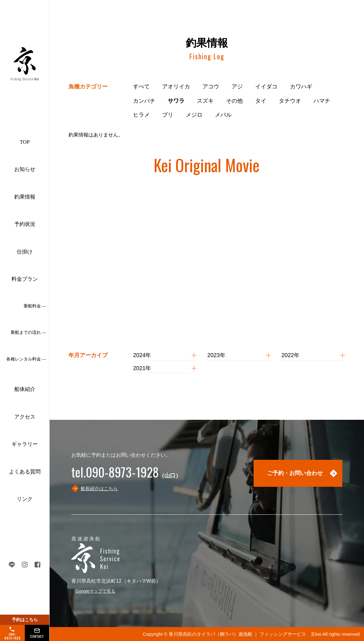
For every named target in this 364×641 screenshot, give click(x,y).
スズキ (205, 101)
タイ (261, 101)
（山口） (126, 476)
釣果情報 (25, 197)
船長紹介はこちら (99, 489)
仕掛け (25, 252)
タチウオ (290, 101)
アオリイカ (176, 87)
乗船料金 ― (35, 306)
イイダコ (266, 87)
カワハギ (301, 87)
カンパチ (144, 101)
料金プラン (25, 279)
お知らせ (25, 169)
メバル (223, 115)
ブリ (168, 115)
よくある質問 (25, 472)
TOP (25, 142)
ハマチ (322, 101)
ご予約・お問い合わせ (295, 473)
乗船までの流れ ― (29, 332)
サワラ (176, 101)
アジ (237, 87)
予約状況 (25, 224)
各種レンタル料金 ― (26, 359)
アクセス (25, 417)
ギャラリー (25, 444)
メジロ (194, 115)
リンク (25, 499)
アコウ (211, 87)
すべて (141, 87)
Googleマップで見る (95, 591)
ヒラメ (141, 115)
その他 (234, 101)
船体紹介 (25, 389)
